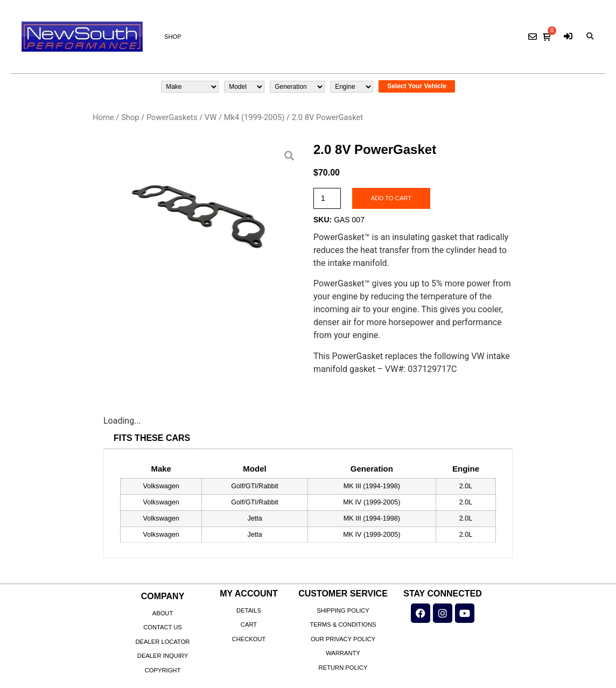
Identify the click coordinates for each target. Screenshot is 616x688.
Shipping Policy (343, 610)
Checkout (249, 639)
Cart (249, 624)
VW (211, 117)
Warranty (343, 653)
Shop (173, 37)
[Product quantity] (327, 198)
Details (249, 610)
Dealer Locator (163, 642)
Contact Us (163, 627)
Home (103, 117)
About (163, 613)
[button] (590, 37)
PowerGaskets (172, 117)
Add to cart (391, 198)
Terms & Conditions (343, 624)
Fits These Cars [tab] (152, 438)
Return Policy (343, 668)
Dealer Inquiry (163, 656)
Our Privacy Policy (343, 639)
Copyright (163, 670)
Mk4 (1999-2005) (254, 117)
